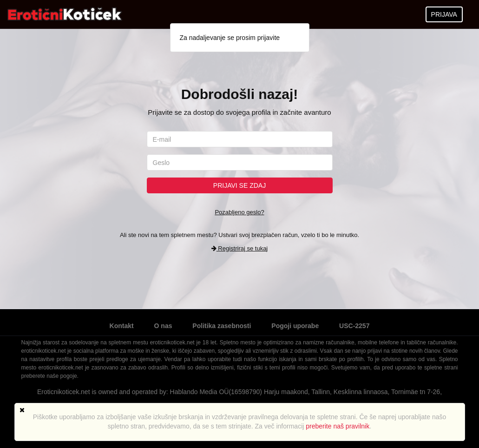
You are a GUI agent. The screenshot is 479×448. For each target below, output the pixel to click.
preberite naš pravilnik (338, 426)
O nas (163, 326)
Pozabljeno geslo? (239, 212)
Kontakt (122, 326)
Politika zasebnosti (222, 326)
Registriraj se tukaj (240, 248)
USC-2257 (354, 326)
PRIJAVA (444, 14)
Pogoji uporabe (295, 326)
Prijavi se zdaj (239, 185)
